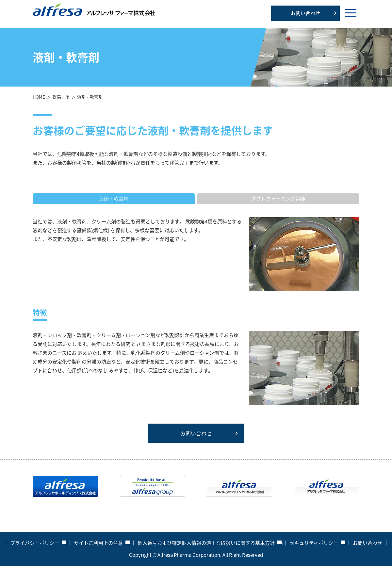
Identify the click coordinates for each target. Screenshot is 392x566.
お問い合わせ (305, 13)
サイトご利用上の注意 (98, 543)
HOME (39, 97)
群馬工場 (61, 97)
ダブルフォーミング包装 (278, 199)
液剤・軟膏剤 (114, 199)
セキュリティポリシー (314, 543)
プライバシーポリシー (35, 543)
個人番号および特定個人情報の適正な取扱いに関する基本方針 (206, 543)
